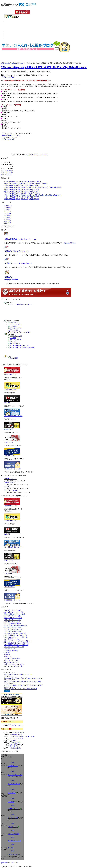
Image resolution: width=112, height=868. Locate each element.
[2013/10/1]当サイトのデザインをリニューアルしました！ (23, 678)
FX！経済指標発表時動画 (13, 624)
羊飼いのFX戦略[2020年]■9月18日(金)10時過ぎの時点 (22, 189)
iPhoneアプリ (9, 429)
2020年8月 (8, 210)
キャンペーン (9, 442)
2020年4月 (8, 217)
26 (2, 175)
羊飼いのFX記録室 (10, 389)
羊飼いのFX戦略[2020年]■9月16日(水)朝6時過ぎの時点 (22, 193)
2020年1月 (8, 223)
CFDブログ (8, 656)
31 (11, 175)
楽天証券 (11, 848)
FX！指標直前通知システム (13, 416)
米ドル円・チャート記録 (12, 610)
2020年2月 (8, 221)
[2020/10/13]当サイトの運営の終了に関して (19, 675)
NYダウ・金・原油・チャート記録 (16, 626)
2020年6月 (8, 213)
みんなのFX (13, 342)
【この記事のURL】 (32, 154)
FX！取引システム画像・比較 (14, 647)
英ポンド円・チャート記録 (13, 618)
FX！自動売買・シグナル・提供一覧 (16, 643)
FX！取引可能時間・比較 (13, 631)
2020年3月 (8, 219)
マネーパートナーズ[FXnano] (19, 346)
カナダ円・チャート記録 (12, 622)
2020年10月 (8, 206)
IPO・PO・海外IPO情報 (12, 658)
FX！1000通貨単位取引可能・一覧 (16, 635)
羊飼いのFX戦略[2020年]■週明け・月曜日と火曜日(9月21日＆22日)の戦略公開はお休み (33, 187)
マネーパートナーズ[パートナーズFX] (22, 347)
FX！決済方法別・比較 (12, 639)
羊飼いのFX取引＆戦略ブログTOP (12, 63)
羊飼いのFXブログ (8, 77)
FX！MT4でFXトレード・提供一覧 (16, 637)
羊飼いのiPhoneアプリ (12, 662)
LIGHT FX (13, 338)
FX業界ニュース (10, 649)
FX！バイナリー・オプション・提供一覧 (18, 641)
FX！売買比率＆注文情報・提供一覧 (16, 645)
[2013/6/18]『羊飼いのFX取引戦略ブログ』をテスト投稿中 (24, 685)
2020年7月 (8, 211)
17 (11, 171)
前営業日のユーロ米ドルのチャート (18, 263)
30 (9, 175)
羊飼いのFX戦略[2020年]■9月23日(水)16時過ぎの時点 (22, 185)
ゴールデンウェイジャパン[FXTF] (19, 332)
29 (7, 175)
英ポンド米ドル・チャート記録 (15, 614)
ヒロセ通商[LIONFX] (16, 744)
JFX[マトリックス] (16, 328)
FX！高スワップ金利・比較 (13, 629)
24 (11, 173)
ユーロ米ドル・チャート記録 (14, 612)
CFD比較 (7, 655)
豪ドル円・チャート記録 (12, 620)
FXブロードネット (16, 324)
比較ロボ (7, 403)
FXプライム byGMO (11, 490)
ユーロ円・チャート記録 (12, 616)
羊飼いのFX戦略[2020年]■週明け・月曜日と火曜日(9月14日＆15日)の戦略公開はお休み (33, 195)
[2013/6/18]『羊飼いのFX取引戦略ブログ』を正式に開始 (23, 682)
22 (7, 173)
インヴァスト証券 (13, 834)
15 (7, 171)
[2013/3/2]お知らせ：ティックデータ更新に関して (21, 689)
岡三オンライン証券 (14, 841)
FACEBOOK (8, 469)
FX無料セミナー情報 (11, 651)
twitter (19, 469)
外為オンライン (15, 344)
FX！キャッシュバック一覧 (13, 666)
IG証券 (7, 487)
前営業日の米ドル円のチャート (17, 251)
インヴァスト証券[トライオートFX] (21, 305)
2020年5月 (8, 215)
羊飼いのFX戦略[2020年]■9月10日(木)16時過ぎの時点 (22, 199)
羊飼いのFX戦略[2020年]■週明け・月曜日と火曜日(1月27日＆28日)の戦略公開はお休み (44, 67)
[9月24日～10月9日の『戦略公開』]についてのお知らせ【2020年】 (26, 183)
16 (9, 171)
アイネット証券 (13, 818)
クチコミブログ (10, 455)
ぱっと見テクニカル (11, 660)
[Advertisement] (27, 57)
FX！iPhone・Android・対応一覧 (15, 633)
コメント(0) (44, 154)
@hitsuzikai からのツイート (10, 863)
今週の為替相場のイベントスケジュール (20, 239)
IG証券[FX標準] (13, 330)
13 (4, 171)
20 (4, 173)
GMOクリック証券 (16, 336)
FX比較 (7, 653)
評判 (13, 762)
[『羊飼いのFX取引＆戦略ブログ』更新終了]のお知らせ (23, 182)
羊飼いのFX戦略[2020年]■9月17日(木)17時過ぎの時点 (22, 191)
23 (9, 173)
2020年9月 (8, 208)
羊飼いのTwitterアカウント (11, 135)
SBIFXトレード (15, 322)
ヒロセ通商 (13, 326)
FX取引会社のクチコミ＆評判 (14, 664)
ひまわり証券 (14, 358)
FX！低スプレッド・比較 (13, 628)
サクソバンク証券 (15, 340)
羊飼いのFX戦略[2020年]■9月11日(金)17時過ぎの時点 (22, 197)
